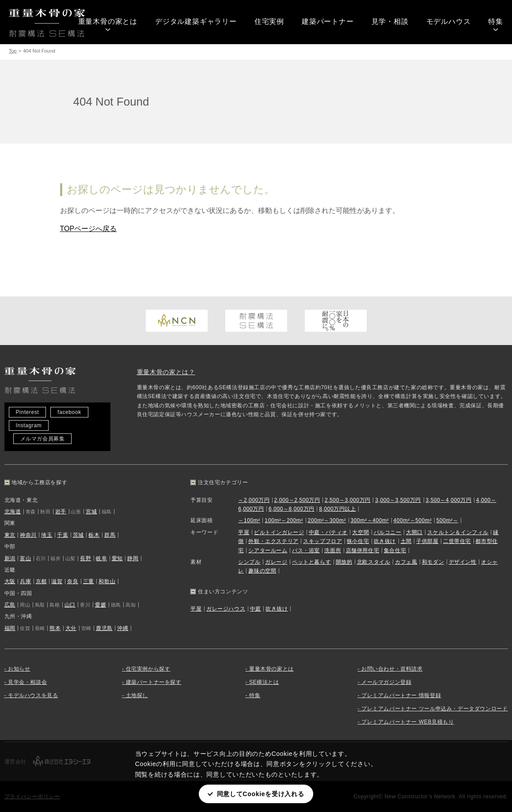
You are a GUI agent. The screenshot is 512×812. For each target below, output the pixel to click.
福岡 (10, 628)
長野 (85, 558)
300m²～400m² (370, 520)
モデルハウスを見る (33, 695)
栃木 (94, 535)
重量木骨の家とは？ (166, 372)
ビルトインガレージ (279, 532)
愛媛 (101, 605)
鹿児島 (104, 628)
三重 (89, 581)
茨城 (78, 535)
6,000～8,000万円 (292, 509)
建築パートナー (328, 21)
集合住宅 (395, 550)
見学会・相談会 (27, 682)
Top (13, 51)
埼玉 (47, 535)
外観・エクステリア (273, 541)
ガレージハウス (226, 609)
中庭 (256, 609)
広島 (10, 605)
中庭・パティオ (328, 532)
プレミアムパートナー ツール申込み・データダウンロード (435, 709)
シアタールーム (268, 550)
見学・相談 (390, 21)
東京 (10, 535)
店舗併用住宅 (363, 550)
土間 (406, 541)
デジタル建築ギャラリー (196, 21)
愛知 (117, 558)
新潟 (10, 558)
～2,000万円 (254, 500)
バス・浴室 (306, 550)
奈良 (73, 581)
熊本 (55, 628)
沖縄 (123, 628)
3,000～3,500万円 (398, 500)
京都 (41, 581)
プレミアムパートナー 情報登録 (401, 695)
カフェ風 (406, 562)
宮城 (91, 512)
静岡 (133, 558)
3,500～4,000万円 (448, 500)
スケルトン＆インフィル (458, 532)
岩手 (61, 512)
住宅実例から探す (148, 669)
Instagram (29, 425)
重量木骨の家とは (108, 21)
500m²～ (448, 520)
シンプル (249, 562)
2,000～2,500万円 (297, 500)
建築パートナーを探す (154, 682)
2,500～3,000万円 (348, 500)
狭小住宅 (358, 541)
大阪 (10, 581)
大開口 (414, 532)
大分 (71, 628)
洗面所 (333, 550)
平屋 (244, 532)
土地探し (137, 695)
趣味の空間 (262, 571)
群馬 (110, 535)
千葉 (63, 535)
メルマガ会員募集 (43, 439)
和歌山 (107, 581)
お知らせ (19, 669)
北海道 (13, 512)
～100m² (249, 520)
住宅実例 (269, 21)
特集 (496, 21)
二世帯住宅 (457, 541)
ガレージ (276, 562)
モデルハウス (449, 21)
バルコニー (388, 532)
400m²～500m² (413, 520)
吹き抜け (385, 541)
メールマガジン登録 (386, 682)
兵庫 (25, 581)
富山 (25, 558)
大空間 (360, 532)
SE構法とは (264, 682)
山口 (70, 605)
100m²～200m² (284, 520)
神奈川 (28, 535)
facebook (69, 412)
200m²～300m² (327, 520)
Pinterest (28, 412)
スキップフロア (322, 541)
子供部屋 (427, 541)
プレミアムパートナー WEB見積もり (408, 722)
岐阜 (101, 558)
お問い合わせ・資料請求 (392, 669)
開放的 (344, 562)
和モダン (433, 562)
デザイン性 (463, 562)
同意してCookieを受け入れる (261, 794)
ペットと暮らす (311, 562)
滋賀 (57, 581)
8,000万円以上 (337, 509)
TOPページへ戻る (89, 229)
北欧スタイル (374, 562)
